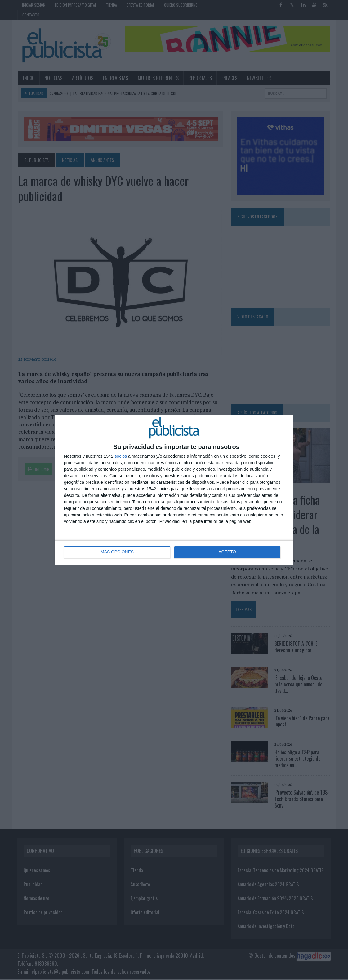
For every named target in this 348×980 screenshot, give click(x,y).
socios (121, 456)
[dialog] (174, 490)
